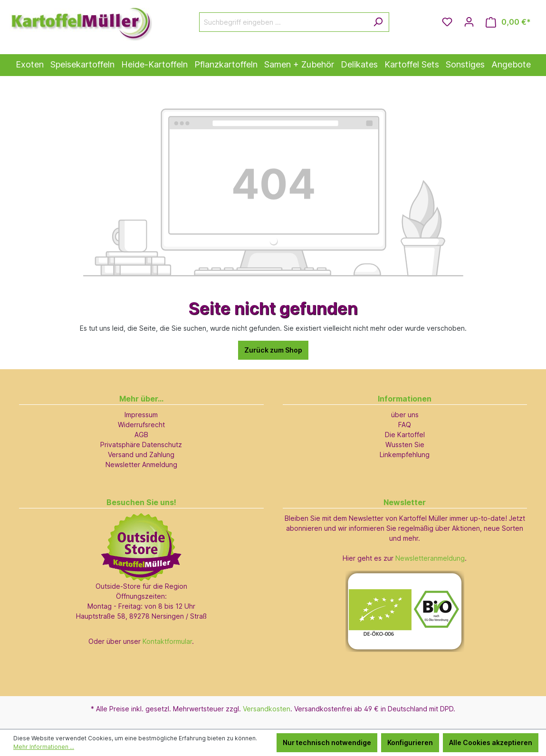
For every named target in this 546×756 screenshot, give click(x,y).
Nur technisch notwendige (327, 742)
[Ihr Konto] (469, 22)
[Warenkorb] (508, 22)
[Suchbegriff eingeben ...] (283, 22)
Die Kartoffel (405, 435)
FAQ (405, 425)
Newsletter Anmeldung (141, 464)
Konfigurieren (410, 742)
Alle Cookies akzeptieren (491, 742)
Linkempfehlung (405, 455)
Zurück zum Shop (273, 350)
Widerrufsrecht (141, 425)
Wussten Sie (405, 445)
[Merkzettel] (447, 22)
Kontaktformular (167, 641)
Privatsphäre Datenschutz (141, 445)
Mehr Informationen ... (44, 747)
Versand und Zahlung (141, 455)
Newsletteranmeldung (430, 558)
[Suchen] (378, 22)
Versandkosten (267, 709)
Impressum (141, 415)
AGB (141, 435)
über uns (405, 415)
